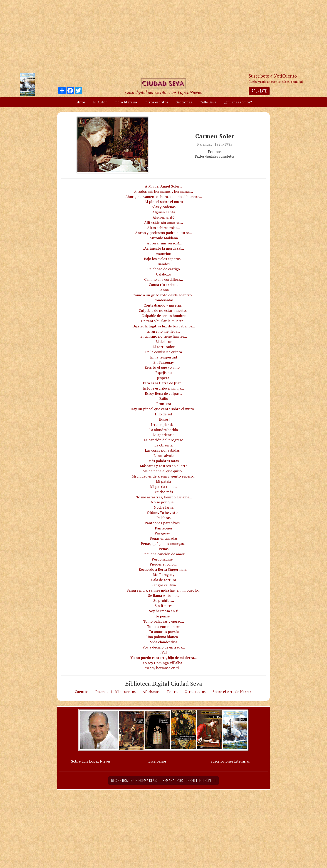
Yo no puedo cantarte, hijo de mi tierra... (163, 658)
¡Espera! (164, 378)
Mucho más (163, 492)
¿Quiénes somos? (238, 102)
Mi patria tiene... (164, 487)
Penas (164, 549)
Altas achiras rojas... (163, 228)
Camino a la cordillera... (163, 279)
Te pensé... (164, 616)
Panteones (164, 528)
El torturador (164, 347)
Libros (80, 102)
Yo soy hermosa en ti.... (163, 668)
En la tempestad (163, 357)
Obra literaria (126, 102)
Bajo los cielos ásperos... (164, 259)
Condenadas (163, 300)
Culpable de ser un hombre (163, 316)
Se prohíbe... (164, 600)
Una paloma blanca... (163, 637)
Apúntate (259, 91)
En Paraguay (163, 362)
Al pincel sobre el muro (164, 202)
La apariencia (163, 435)
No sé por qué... (163, 502)
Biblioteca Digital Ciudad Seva (164, 683)
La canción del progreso (163, 440)
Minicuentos (125, 692)
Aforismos (151, 692)
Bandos (164, 264)
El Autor (100, 102)
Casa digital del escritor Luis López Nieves (163, 92)
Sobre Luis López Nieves (91, 761)
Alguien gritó (163, 217)
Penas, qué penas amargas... (164, 544)
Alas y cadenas (164, 207)
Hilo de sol (163, 414)
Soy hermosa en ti (164, 611)
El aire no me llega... (164, 331)
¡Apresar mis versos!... (164, 243)
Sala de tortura (164, 580)
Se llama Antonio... (164, 595)
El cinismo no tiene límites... (164, 336)
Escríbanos (157, 761)
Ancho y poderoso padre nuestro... (163, 233)
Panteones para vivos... (163, 523)
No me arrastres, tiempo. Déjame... (164, 497)
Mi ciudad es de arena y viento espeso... (164, 476)
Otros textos (195, 692)
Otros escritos (156, 102)
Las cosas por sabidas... (164, 450)
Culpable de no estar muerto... (164, 310)
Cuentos (82, 692)
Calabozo (163, 274)
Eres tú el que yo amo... (163, 367)
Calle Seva (208, 102)
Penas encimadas (164, 538)
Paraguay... (163, 533)
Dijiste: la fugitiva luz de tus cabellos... (164, 326)
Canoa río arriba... (163, 285)
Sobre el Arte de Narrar (232, 692)
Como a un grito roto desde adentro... (163, 295)
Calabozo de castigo (164, 269)
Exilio (164, 398)
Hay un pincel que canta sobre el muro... (164, 409)
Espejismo (163, 373)
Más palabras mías (163, 461)
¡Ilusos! (164, 419)
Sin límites (163, 606)
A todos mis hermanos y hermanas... (163, 191)
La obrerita (163, 445)
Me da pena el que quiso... (163, 471)
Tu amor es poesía (164, 631)
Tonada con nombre (163, 627)
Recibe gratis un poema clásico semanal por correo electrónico (163, 780)
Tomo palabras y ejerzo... (163, 621)
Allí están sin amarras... (164, 222)
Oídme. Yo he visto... (164, 512)
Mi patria (163, 481)
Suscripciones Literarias (230, 761)
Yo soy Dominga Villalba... (164, 663)
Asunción (163, 254)
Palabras (163, 518)
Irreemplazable (164, 424)
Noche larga (164, 507)
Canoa (164, 290)
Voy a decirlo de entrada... (164, 647)
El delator (164, 341)
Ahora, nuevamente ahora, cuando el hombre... (164, 197)
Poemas (102, 692)
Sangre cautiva (164, 585)
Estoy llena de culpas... (163, 393)
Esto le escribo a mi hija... (163, 388)
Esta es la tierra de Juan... (163, 383)
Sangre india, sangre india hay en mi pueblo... (164, 590)
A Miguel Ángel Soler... (163, 186)
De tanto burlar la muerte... (164, 321)
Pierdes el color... (164, 564)
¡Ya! (163, 652)
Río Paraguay (163, 575)
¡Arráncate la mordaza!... (163, 248)
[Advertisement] (163, 36)
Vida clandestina (163, 642)
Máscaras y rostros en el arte (164, 466)
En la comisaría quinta (163, 352)
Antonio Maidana (164, 238)
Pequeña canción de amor (163, 554)
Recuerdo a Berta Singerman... (164, 569)
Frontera (164, 404)
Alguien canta (164, 212)
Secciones (184, 102)
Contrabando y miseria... (163, 305)
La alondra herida (163, 430)
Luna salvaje (163, 456)
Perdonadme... (163, 559)
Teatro (172, 692)
